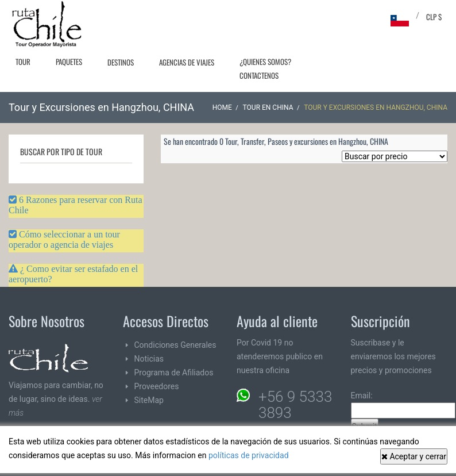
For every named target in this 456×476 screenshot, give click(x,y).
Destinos (121, 62)
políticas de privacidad (249, 455)
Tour (23, 62)
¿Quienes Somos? (265, 62)
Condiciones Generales (175, 345)
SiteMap (149, 400)
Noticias (149, 359)
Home (222, 108)
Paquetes (69, 62)
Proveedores (157, 386)
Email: (403, 405)
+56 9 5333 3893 (295, 405)
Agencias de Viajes (187, 62)
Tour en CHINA (268, 108)
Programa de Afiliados (174, 373)
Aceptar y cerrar (414, 456)
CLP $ (434, 17)
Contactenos (259, 75)
